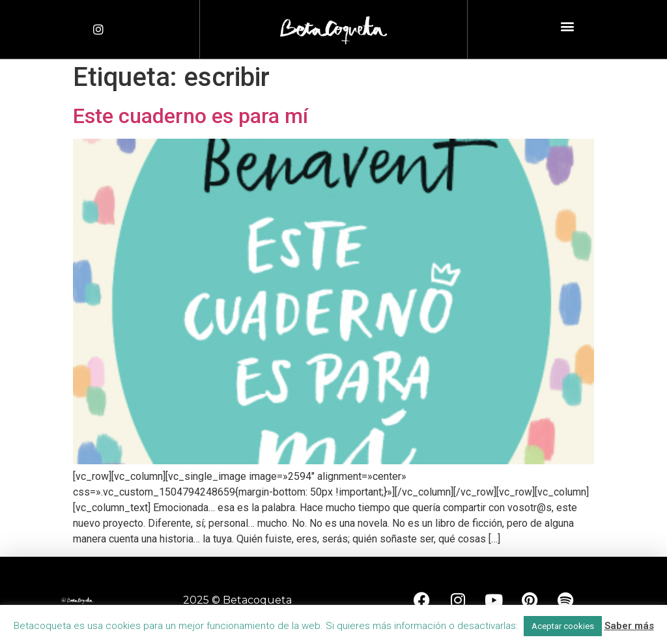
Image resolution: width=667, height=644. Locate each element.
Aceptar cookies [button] (563, 626)
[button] (567, 26)
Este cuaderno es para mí (191, 116)
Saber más (629, 626)
